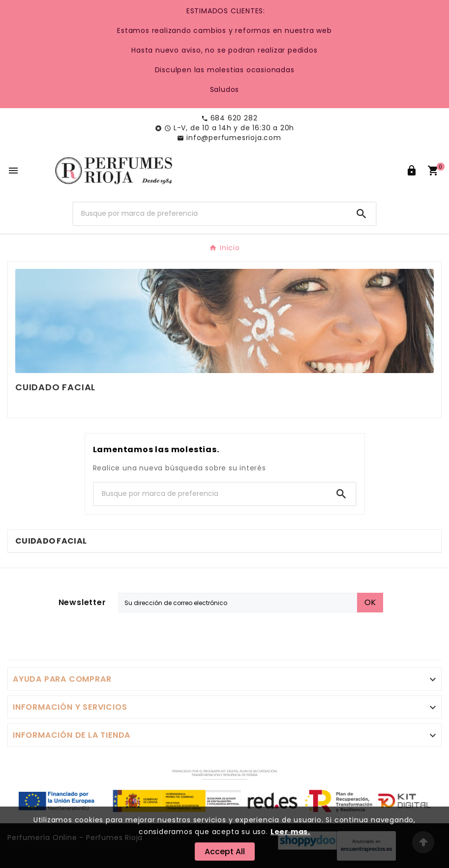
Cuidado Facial (51, 541)
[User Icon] (412, 171)
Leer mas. (290, 832)
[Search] (361, 214)
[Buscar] (210, 214)
